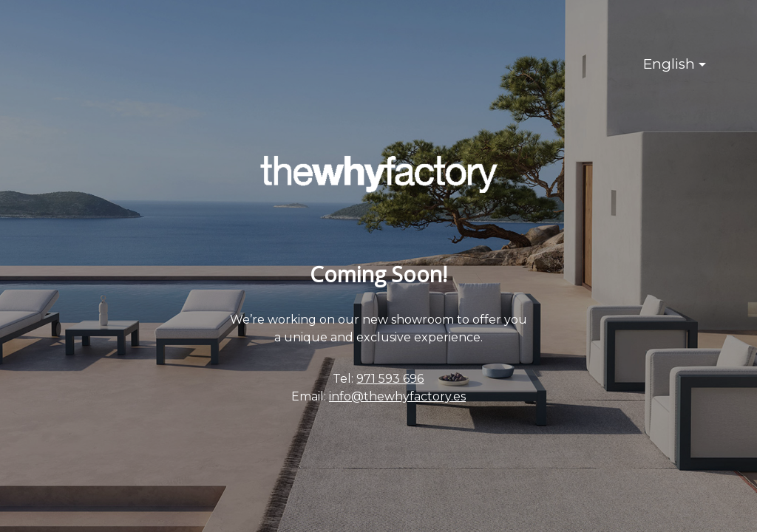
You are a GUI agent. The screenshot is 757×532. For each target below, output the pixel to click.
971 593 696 (390, 379)
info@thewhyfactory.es (397, 396)
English (669, 64)
